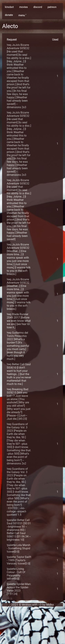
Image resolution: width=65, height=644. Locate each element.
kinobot (9, 7)
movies (23, 7)
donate (9, 15)
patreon (52, 7)
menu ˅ (22, 15)
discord (38, 7)
